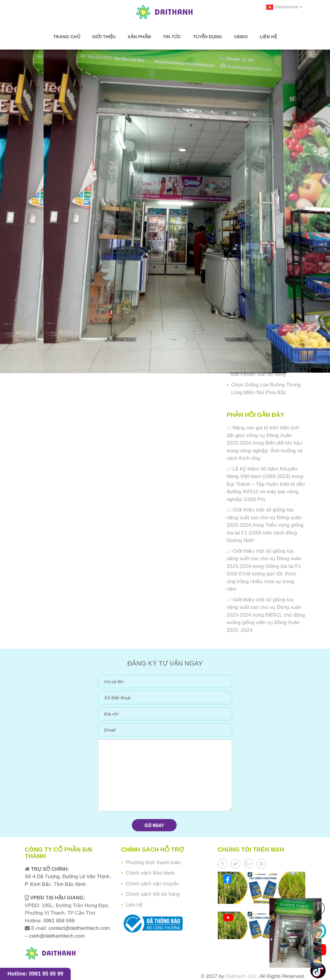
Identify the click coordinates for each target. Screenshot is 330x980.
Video (241, 37)
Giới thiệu (104, 37)
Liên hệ (268, 37)
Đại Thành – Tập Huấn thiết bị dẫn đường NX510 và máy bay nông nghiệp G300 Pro (266, 492)
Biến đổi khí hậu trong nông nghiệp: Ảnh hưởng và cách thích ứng (265, 451)
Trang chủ (67, 37)
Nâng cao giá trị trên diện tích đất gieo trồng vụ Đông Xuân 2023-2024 (263, 435)
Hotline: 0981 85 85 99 (35, 974)
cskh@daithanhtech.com (57, 936)
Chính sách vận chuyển (152, 884)
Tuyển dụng (207, 37)
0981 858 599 (58, 921)
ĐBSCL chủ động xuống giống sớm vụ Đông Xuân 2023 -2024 (266, 623)
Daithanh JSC (241, 976)
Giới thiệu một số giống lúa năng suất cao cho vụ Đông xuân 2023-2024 (264, 517)
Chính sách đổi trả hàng (153, 894)
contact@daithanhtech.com (79, 928)
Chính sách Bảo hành (150, 873)
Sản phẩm (139, 37)
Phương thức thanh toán (153, 863)
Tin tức (172, 37)
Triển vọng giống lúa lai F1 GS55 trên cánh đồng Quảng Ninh (265, 533)
